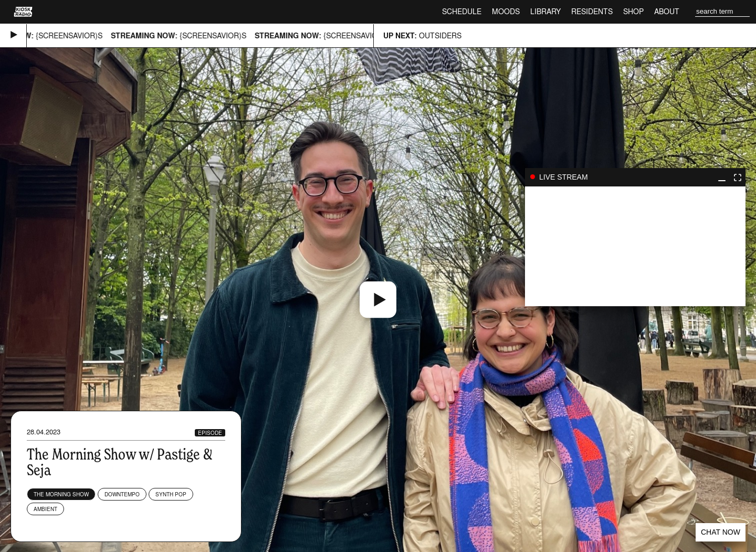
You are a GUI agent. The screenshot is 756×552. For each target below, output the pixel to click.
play (635, 246)
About (667, 11)
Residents (592, 11)
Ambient (45, 509)
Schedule (462, 11)
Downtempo (122, 494)
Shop (633, 11)
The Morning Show (61, 494)
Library (545, 11)
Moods (506, 11)
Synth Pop (171, 494)
